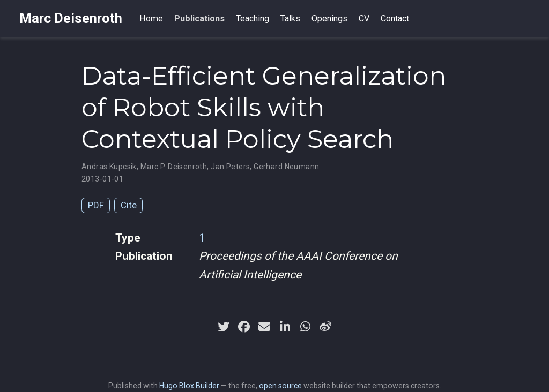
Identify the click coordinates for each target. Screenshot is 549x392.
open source (280, 386)
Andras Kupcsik (109, 167)
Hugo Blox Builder (189, 386)
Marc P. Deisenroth (174, 167)
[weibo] (325, 327)
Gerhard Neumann (286, 167)
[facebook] (244, 327)
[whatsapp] (305, 327)
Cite (129, 205)
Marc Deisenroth (71, 18)
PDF (96, 205)
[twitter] (224, 327)
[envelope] (264, 327)
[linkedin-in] (285, 327)
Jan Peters (230, 167)
